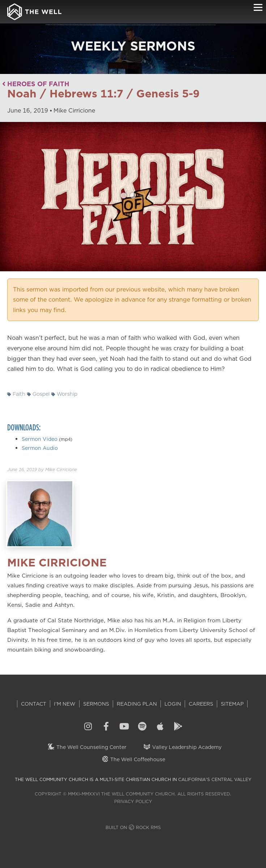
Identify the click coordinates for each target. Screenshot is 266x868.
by (42, 470)
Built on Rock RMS (133, 827)
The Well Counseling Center (87, 747)
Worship (64, 394)
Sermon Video (40, 439)
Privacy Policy (133, 801)
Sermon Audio (40, 448)
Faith (16, 394)
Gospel (38, 394)
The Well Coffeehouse (133, 759)
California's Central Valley (215, 779)
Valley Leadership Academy (182, 747)
